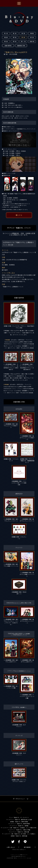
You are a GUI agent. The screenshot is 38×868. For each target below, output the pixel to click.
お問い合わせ (11, 847)
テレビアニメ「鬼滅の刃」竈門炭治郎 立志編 (19, 820)
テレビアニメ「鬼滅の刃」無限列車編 (19, 824)
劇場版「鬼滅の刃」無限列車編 (19, 822)
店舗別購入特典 (21, 46)
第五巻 (6, 37)
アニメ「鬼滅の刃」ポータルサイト (19, 817)
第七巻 (23, 37)
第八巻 (32, 37)
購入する (19, 215)
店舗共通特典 (8, 46)
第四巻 (32, 33)
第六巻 (15, 37)
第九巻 (6, 41)
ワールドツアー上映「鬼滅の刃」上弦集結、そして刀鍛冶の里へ (19, 828)
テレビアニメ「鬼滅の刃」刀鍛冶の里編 (19, 830)
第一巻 (6, 33)
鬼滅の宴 (32, 41)
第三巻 (23, 33)
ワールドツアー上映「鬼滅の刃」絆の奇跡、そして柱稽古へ (19, 834)
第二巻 (15, 33)
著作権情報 (27, 847)
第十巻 (15, 41)
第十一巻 (23, 41)
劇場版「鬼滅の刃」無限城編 (19, 836)
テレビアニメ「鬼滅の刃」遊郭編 (19, 826)
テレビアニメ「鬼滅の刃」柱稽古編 (19, 832)
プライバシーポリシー (19, 850)
